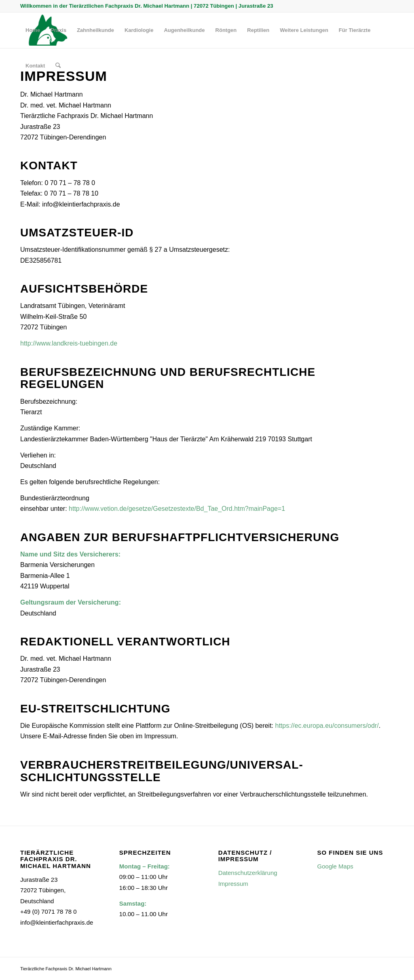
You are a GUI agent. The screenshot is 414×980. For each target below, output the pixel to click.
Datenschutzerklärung (248, 873)
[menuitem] (33, 30)
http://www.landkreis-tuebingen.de (69, 343)
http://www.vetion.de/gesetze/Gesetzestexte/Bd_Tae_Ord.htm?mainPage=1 (177, 509)
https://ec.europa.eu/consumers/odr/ (327, 726)
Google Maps (335, 866)
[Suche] (58, 66)
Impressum (233, 884)
